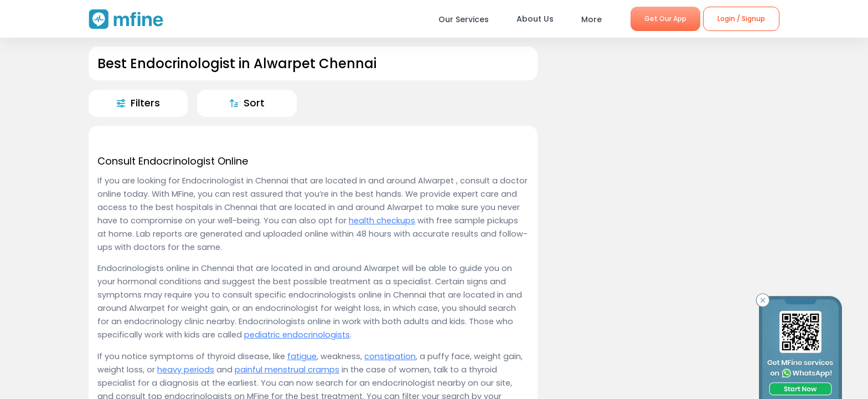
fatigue (302, 356)
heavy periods (186, 370)
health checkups (382, 221)
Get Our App (665, 19)
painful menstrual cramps (287, 370)
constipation (390, 356)
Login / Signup (741, 19)
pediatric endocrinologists (297, 335)
